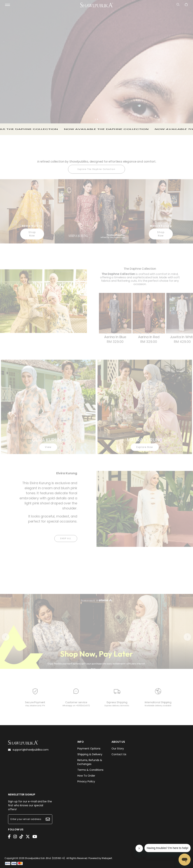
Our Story (118, 749)
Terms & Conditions (90, 770)
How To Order (86, 776)
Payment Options (89, 749)
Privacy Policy (86, 781)
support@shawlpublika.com (28, 750)
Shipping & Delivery (90, 754)
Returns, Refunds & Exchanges (90, 762)
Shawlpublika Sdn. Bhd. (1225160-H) (45, 858)
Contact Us (119, 754)
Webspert (107, 858)
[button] (95, 119)
